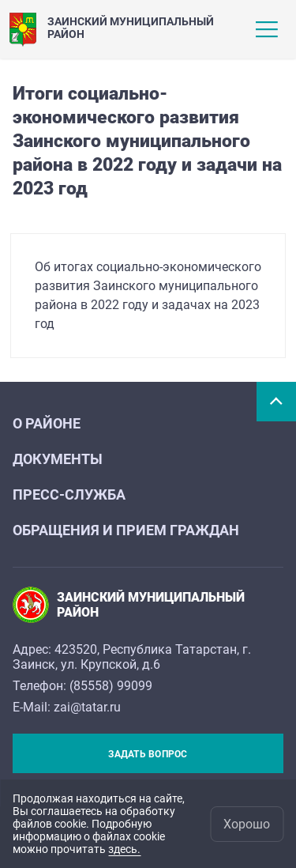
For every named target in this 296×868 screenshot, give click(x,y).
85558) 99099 (113, 686)
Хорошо (247, 824)
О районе (47, 423)
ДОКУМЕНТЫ (58, 459)
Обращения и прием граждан (126, 530)
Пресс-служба (69, 494)
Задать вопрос (148, 754)
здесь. (124, 849)
